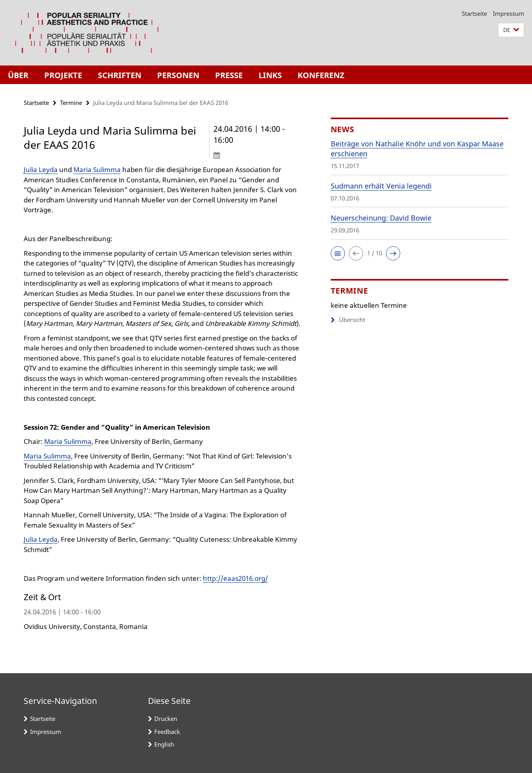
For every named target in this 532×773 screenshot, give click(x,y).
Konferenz (321, 75)
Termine (71, 103)
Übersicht (348, 320)
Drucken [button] (166, 719)
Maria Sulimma (97, 169)
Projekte (63, 75)
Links (270, 75)
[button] (511, 30)
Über (18, 75)
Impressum (509, 13)
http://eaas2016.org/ (235, 578)
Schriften (120, 75)
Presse (229, 75)
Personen (178, 75)
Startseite (474, 13)
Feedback (167, 732)
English (164, 744)
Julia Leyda (41, 169)
